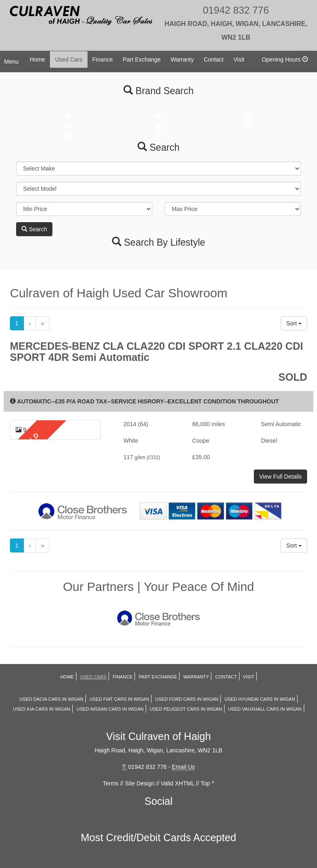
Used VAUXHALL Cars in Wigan (265, 709)
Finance (103, 59)
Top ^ (207, 783)
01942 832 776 (236, 23)
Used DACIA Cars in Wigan (51, 699)
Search (34, 229)
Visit (239, 59)
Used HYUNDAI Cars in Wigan (260, 699)
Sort (294, 323)
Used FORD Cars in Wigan (187, 699)
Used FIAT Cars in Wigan (119, 699)
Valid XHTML (178, 783)
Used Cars (69, 59)
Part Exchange (142, 59)
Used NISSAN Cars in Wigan (110, 709)
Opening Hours (285, 59)
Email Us (183, 767)
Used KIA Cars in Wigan (41, 709)
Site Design (140, 783)
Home (37, 59)
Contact (213, 59)
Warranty (182, 59)
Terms (111, 783)
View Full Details (280, 477)
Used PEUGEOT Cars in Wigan (186, 709)
